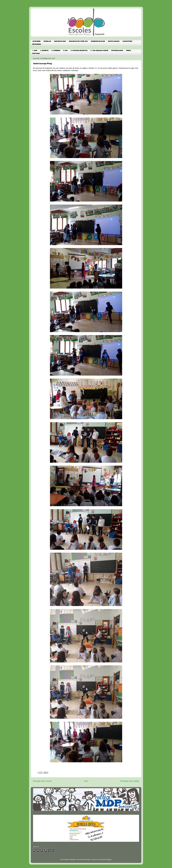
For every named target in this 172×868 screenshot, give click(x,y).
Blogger (109, 860)
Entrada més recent (42, 781)
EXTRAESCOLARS (117, 51)
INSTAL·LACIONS (114, 41)
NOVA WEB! (37, 41)
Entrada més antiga (130, 781)
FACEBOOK (47, 41)
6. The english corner (99, 51)
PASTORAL (36, 54)
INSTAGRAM (37, 44)
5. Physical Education (79, 51)
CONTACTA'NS (127, 41)
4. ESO (65, 51)
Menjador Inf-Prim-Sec (78, 41)
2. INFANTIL (44, 51)
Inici (86, 781)
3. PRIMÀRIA (56, 51)
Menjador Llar (60, 41)
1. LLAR (35, 51)
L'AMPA (128, 51)
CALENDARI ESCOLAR (98, 41)
